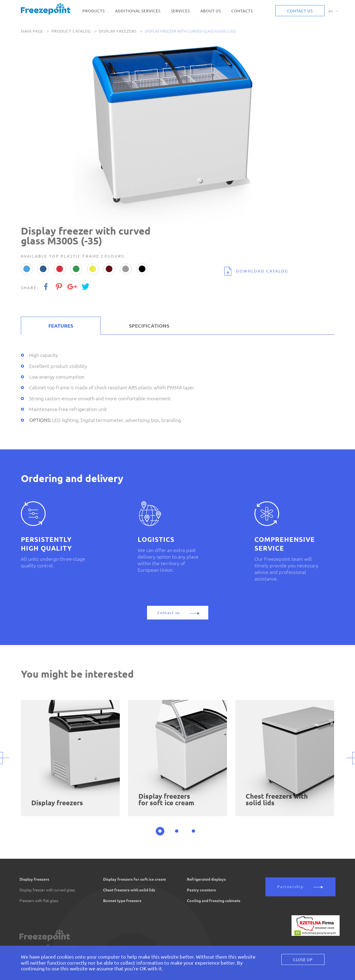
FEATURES (61, 326)
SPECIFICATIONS (149, 326)
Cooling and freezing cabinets (214, 901)
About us (211, 11)
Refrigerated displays (206, 879)
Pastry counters (201, 890)
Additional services (138, 11)
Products (94, 11)
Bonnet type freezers (122, 901)
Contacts (242, 11)
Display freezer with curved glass (47, 890)
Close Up (303, 960)
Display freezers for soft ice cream (134, 879)
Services (180, 11)
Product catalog (71, 31)
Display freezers (118, 31)
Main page (32, 31)
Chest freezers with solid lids (129, 890)
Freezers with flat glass (39, 901)
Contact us (300, 11)
